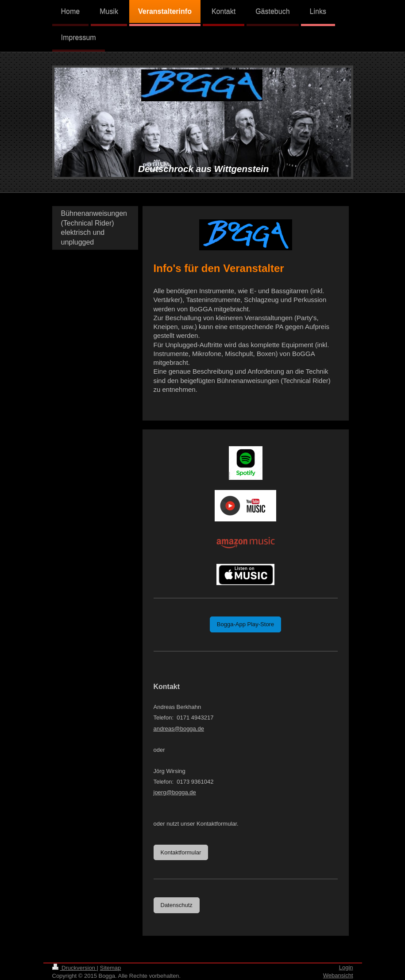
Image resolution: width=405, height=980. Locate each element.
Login (346, 967)
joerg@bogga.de (175, 792)
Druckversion (75, 968)
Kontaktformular (181, 852)
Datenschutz (177, 905)
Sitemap (111, 968)
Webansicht (338, 975)
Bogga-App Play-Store (245, 624)
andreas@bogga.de (179, 729)
